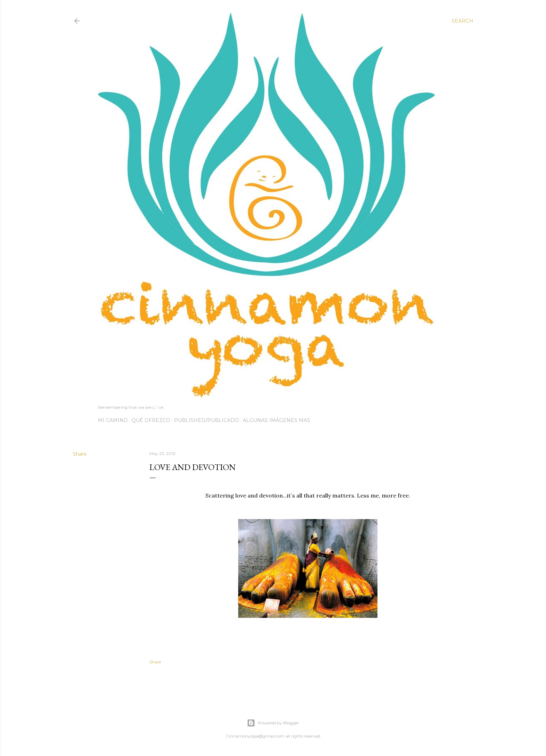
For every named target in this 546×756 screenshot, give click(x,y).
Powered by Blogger (273, 723)
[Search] (462, 21)
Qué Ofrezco (151, 420)
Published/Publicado (206, 420)
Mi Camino (113, 420)
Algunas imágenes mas (276, 420)
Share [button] (80, 454)
